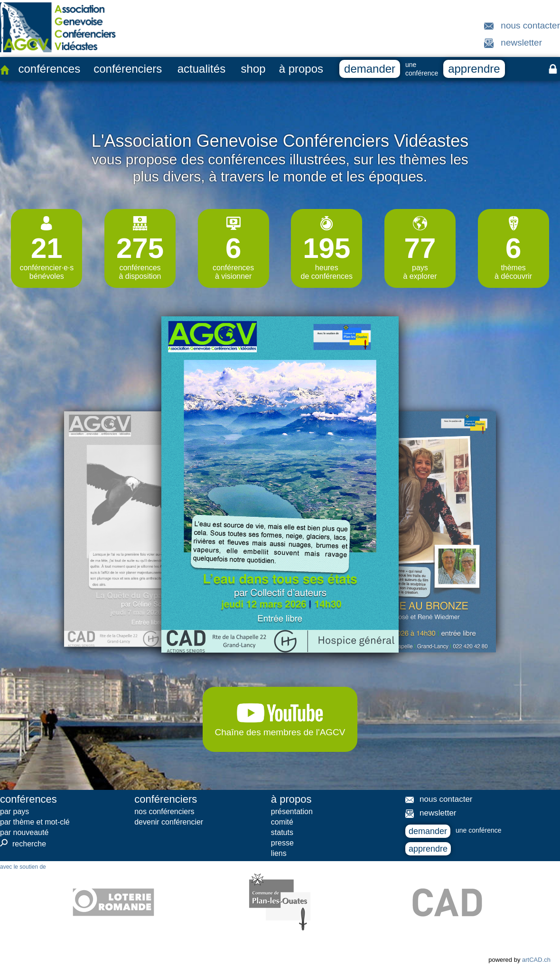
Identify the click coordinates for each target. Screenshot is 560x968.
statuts (282, 832)
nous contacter (530, 25)
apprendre (474, 69)
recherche (23, 844)
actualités (201, 69)
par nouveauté (24, 832)
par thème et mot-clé (35, 822)
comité (282, 822)
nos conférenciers (164, 811)
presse (282, 843)
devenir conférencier (169, 822)
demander (370, 69)
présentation (292, 811)
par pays (14, 811)
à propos (301, 69)
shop (253, 69)
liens (279, 853)
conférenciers (128, 69)
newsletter (521, 43)
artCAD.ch (536, 960)
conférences (49, 69)
